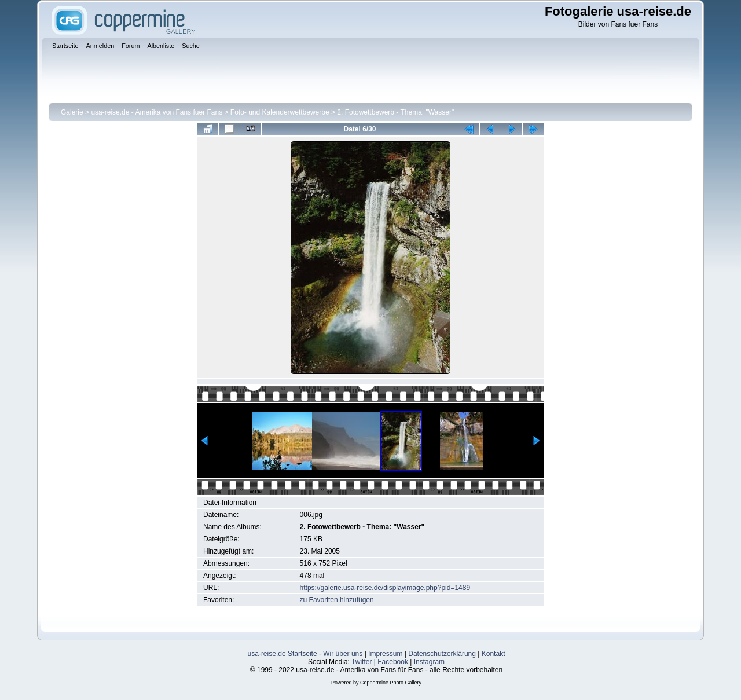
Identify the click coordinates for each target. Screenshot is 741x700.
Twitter (362, 662)
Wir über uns (343, 654)
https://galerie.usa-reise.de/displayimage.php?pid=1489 (385, 588)
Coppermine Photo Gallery (391, 683)
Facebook (393, 662)
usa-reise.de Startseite (283, 654)
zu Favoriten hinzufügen (337, 600)
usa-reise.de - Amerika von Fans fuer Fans (157, 112)
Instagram (429, 662)
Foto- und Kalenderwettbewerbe (280, 112)
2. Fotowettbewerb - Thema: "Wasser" (395, 112)
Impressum (385, 654)
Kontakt (494, 654)
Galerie (72, 112)
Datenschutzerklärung (442, 654)
